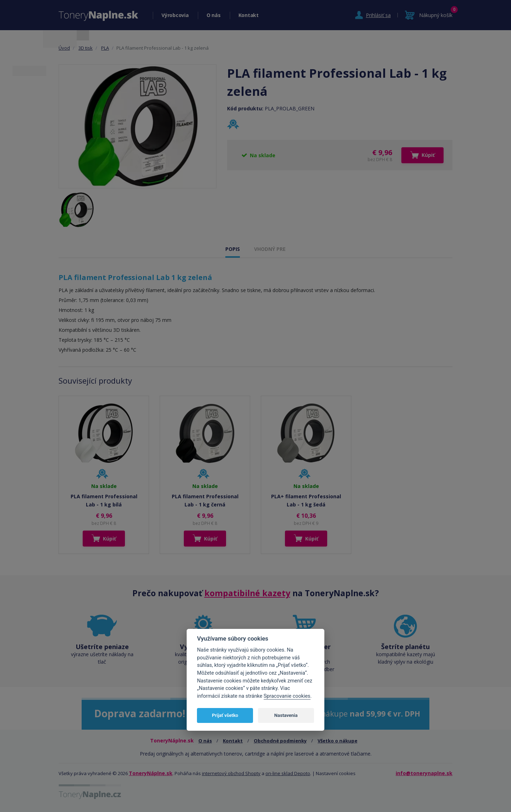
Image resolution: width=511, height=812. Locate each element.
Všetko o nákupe (337, 741)
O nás (214, 15)
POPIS (233, 249)
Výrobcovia (175, 15)
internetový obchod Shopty (231, 773)
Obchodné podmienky (280, 741)
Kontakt (249, 15)
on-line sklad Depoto (288, 773)
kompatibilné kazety (247, 593)
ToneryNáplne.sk (151, 773)
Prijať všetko (225, 715)
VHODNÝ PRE (270, 249)
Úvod (64, 48)
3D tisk (86, 48)
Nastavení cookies (336, 773)
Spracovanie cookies (287, 696)
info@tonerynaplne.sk (424, 773)
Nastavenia (286, 715)
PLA (105, 48)
